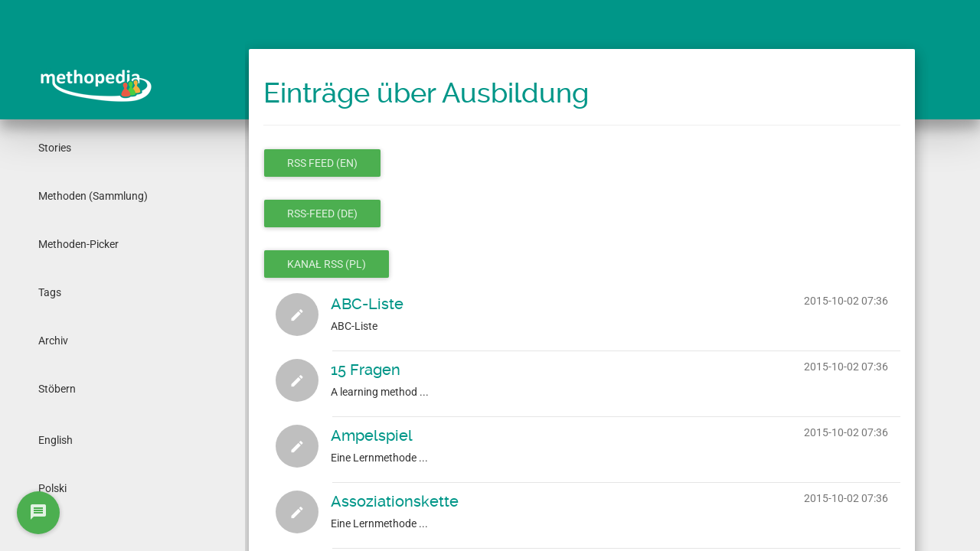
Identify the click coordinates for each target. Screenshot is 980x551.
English (56, 440)
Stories (55, 148)
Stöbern (57, 389)
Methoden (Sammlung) (93, 196)
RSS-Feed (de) (322, 214)
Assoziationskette (395, 501)
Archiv (53, 341)
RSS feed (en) (322, 163)
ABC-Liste (367, 304)
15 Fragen (366, 370)
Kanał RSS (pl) (327, 264)
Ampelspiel (372, 435)
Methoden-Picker (78, 244)
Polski (52, 488)
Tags (50, 292)
